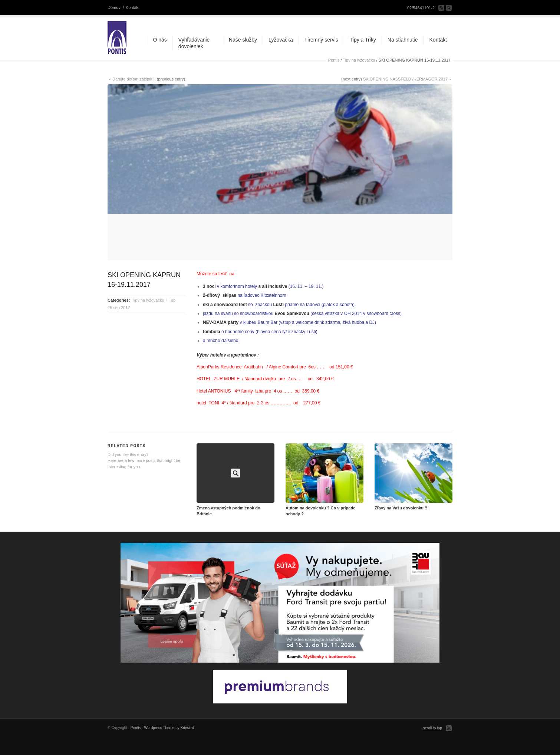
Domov (114, 7)
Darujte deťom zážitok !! (134, 79)
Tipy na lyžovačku (359, 60)
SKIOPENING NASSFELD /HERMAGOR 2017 (405, 79)
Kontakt (133, 7)
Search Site (449, 8)
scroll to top (433, 743)
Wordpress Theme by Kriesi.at (169, 742)
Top (172, 314)
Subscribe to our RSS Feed (441, 8)
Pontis (334, 60)
